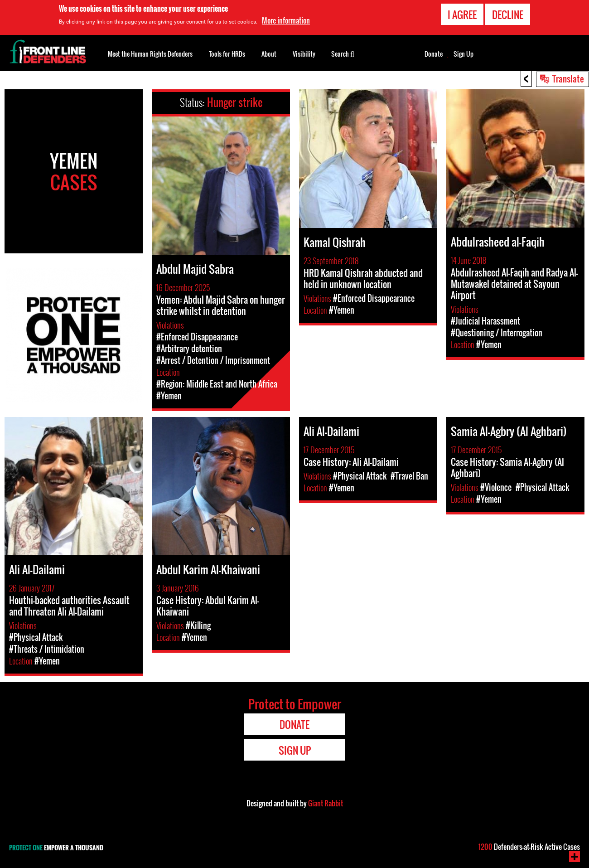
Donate (434, 54)
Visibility (304, 54)
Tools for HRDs (227, 54)
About (269, 54)
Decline (508, 15)
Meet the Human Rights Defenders (150, 54)
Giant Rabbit (326, 803)
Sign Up (463, 54)
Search (343, 53)
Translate (568, 78)
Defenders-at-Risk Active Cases (529, 847)
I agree (462, 15)
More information (286, 20)
